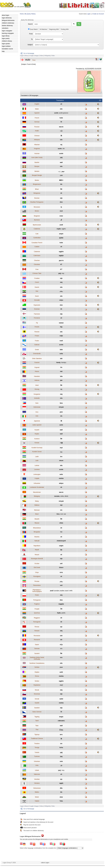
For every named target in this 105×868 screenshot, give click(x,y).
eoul (61, 211)
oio (61, 510)
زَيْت (61, 131)
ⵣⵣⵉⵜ (61, 180)
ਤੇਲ (61, 609)
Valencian (37, 774)
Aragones (37, 149)
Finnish (37, 327)
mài (61, 371)
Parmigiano (37, 576)
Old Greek (37, 568)
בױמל (61, 801)
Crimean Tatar (37, 273)
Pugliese (37, 604)
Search (30, 24)
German (37, 122)
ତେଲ (61, 572)
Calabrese (37, 229)
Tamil (37, 721)
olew (61, 797)
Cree (37, 269)
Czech (37, 282)
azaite (60, 149)
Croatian (37, 278)
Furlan (37, 341)
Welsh (37, 797)
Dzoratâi (37, 300)
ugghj (61, 783)
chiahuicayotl (61, 541)
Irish (37, 416)
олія (61, 761)
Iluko (37, 403)
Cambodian (37, 238)
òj (61, 207)
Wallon (37, 792)
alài (61, 359)
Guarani (37, 363)
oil (61, 104)
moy (63, 770)
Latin (37, 461)
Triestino (37, 744)
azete (61, 425)
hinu (58, 514)
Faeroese (37, 314)
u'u (61, 649)
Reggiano (37, 618)
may (63, 273)
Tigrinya (37, 735)
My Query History (30, 14)
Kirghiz (37, 434)
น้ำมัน (61, 730)
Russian (37, 127)
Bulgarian (37, 216)
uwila (71, 591)
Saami (37, 645)
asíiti (61, 672)
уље (61, 667)
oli (61, 247)
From (31, 34)
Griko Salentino (37, 359)
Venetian (37, 779)
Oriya (37, 572)
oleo (61, 305)
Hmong (37, 389)
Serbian (37, 667)
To (32, 39)
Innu (37, 412)
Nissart (37, 555)
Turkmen (37, 756)
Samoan (37, 649)
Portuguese (37, 600)
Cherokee (37, 264)
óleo (61, 202)
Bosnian (37, 198)
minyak (61, 407)
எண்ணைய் (61, 721)
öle (61, 184)
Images (37, 56)
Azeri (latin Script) (37, 158)
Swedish (37, 708)
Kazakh (37, 430)
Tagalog (37, 717)
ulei (61, 636)
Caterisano (37, 256)
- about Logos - (45, 863)
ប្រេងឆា (61, 238)
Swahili (37, 703)
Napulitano (37, 546)
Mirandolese (37, 528)
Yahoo (41, 56)
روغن (61, 291)
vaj (61, 145)
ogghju (61, 256)
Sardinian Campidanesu (37, 663)
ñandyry (64, 363)
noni (62, 514)
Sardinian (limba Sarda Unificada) (37, 658)
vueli (61, 341)
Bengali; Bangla (37, 175)
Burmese (37, 220)
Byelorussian (37, 225)
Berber (37, 180)
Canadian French (37, 243)
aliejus (61, 483)
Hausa (37, 371)
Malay (37, 501)
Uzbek (37, 770)
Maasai (37, 523)
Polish (37, 595)
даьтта (61, 260)
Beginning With (53, 29)
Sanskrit (37, 653)
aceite (56, 113)
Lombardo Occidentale (37, 487)
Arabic (37, 131)
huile (61, 118)
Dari (37, 291)
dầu (61, 788)
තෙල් (61, 685)
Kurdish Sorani (37, 452)
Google (31, 56)
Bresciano (37, 207)
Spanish (37, 113)
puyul (67, 591)
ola (61, 416)
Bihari (37, 189)
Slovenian (37, 694)
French (37, 118)
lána (61, 403)
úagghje (61, 604)
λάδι (61, 350)
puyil (52, 591)
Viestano (37, 783)
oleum (61, 461)
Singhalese (37, 685)
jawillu (63, 613)
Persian (37, 581)
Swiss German (37, 712)
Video (53, 56)
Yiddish (37, 801)
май (61, 162)
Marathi (37, 519)
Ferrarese (37, 318)
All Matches (43, 29)
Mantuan (37, 510)
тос (61, 532)
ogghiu (64, 229)
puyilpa (62, 591)
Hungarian (37, 394)
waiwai (61, 323)
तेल (61, 189)
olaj (61, 394)
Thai (37, 730)
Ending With (64, 29)
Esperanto (37, 305)
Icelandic (37, 398)
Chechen (37, 260)
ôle (61, 792)
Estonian (37, 309)
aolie (61, 474)
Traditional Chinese (37, 739)
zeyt (61, 448)
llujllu (59, 613)
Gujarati (37, 367)
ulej (61, 631)
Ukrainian (37, 761)
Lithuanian (37, 483)
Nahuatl (37, 541)
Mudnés (37, 537)
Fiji (37, 323)
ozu (61, 657)
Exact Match (33, 29)
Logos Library (24, 56)
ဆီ (61, 220)
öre (61, 457)
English (37, 104)
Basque (37, 166)
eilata (61, 523)
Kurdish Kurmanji (37, 448)
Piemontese (37, 585)
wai (65, 514)
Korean (37, 443)
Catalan (37, 247)
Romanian (37, 636)
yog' (59, 770)
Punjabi (37, 609)
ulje (61, 198)
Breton (37, 211)
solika (62, 496)
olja (61, 314)
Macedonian (37, 492)
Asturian (37, 154)
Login (89, 14)
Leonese (37, 469)
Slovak (37, 690)
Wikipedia (47, 56)
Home (22, 14)
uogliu (59, 229)
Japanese (37, 421)
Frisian (37, 336)
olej (61, 282)
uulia (61, 354)
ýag (61, 756)
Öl (61, 122)
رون (61, 452)
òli (61, 193)
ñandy (58, 363)
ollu (61, 663)
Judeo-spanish (37, 425)
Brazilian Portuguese (37, 202)
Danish (37, 287)
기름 (61, 443)
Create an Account (98, 14)
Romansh (37, 640)
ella (61, 465)
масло (61, 127)
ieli (61, 640)
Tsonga (37, 748)
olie (61, 140)
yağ (61, 158)
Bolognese (37, 193)
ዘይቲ (61, 735)
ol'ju (61, 645)
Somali (37, 699)
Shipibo (37, 672)
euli (61, 585)
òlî (61, 618)
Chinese (37, 136)
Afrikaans (37, 140)
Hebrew (37, 380)
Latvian (37, 465)
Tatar (37, 726)
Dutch (37, 296)
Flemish (37, 332)
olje (61, 559)
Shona (37, 676)
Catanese (37, 252)
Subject (30, 45)
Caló (37, 234)
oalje (61, 336)
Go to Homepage (29, 53)
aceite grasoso (64, 113)
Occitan (37, 564)
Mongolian (37, 532)
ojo (61, 627)
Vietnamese (37, 788)
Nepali (37, 550)
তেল (61, 176)
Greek (37, 350)
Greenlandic (37, 354)
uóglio (61, 546)
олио (61, 216)
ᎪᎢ (61, 264)
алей (61, 225)
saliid (61, 699)
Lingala (37, 478)
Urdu (37, 765)
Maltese (37, 505)
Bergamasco (37, 184)
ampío (61, 234)
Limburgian (37, 474)
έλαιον (61, 568)
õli (61, 309)
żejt (61, 505)
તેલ (61, 367)
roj (61, 389)
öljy (61, 327)
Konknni (37, 439)
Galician (37, 345)
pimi (61, 412)
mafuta (61, 478)
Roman (37, 627)
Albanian (37, 145)
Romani (37, 631)
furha (61, 748)
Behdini (37, 171)
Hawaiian (37, 376)
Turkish (37, 752)
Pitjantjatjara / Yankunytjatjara (37, 591)
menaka (57, 496)
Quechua (37, 613)
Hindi (37, 385)
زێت (59, 171)
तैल (61, 653)
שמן (61, 380)
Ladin (37, 457)
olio (61, 109)
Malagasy (37, 496)
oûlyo (61, 300)
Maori (37, 514)
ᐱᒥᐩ (61, 269)
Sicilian (37, 681)
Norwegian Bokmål (37, 559)
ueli (61, 564)
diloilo (66, 496)
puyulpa (57, 591)
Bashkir (37, 162)
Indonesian (37, 407)
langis (61, 717)
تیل (61, 765)
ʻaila (61, 376)
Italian (37, 109)
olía (61, 398)
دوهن (63, 171)
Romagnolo (37, 622)
